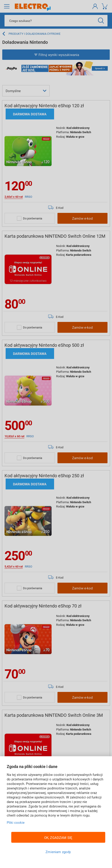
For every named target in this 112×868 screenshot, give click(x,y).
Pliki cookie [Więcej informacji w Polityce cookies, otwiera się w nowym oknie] (16, 822)
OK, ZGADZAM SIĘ (58, 838)
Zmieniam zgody (58, 852)
